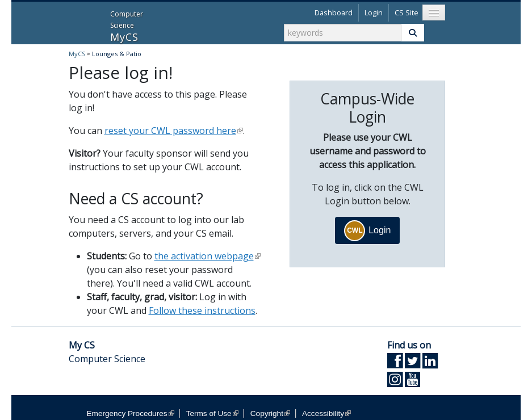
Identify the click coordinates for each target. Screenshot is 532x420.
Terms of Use (212, 413)
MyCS (83, 22)
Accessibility (326, 413)
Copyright (270, 413)
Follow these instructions (202, 310)
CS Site (407, 12)
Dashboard (334, 12)
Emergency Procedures (131, 413)
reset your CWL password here (174, 131)
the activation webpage (208, 256)
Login (374, 12)
